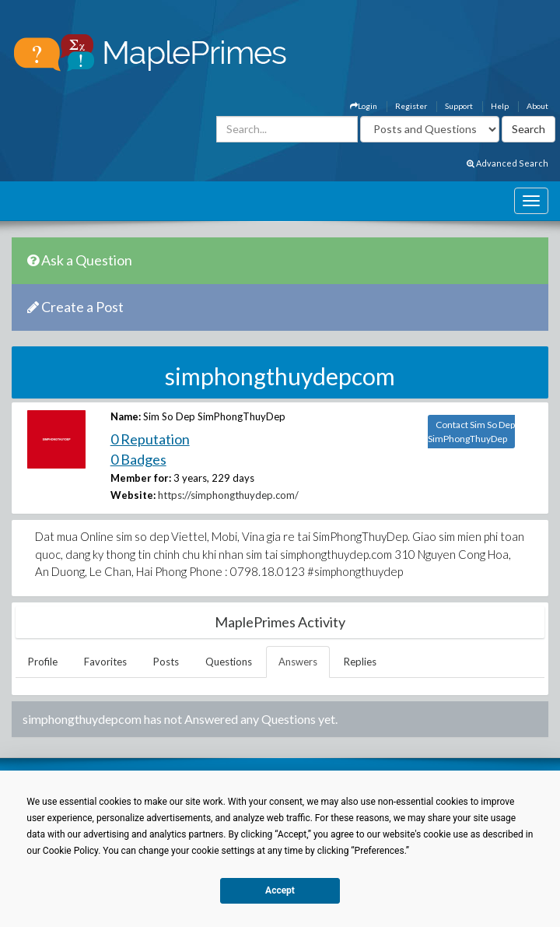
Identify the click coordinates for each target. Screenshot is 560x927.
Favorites (105, 662)
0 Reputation (150, 439)
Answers (298, 662)
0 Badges (138, 459)
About (537, 106)
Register (411, 106)
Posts (166, 662)
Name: (126, 416)
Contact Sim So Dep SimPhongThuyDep (471, 432)
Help (500, 106)
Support (459, 106)
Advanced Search (507, 163)
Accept (280, 890)
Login (364, 106)
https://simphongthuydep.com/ (228, 495)
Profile (43, 662)
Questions (229, 662)
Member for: (141, 478)
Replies (360, 662)
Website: (133, 495)
